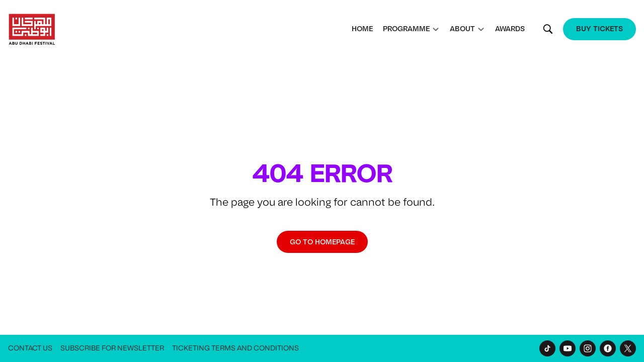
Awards (510, 29)
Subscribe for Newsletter (112, 348)
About (462, 29)
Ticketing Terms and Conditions (235, 348)
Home (362, 29)
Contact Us (30, 348)
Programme (406, 29)
